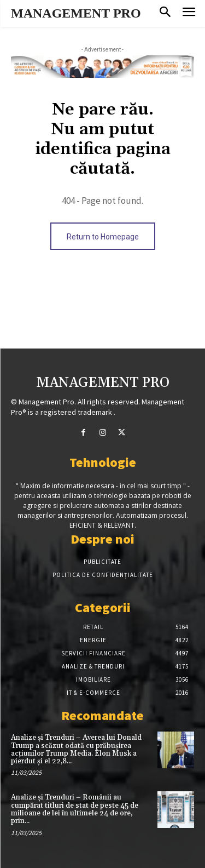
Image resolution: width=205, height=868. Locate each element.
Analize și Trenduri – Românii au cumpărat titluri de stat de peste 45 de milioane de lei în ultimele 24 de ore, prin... (75, 809)
